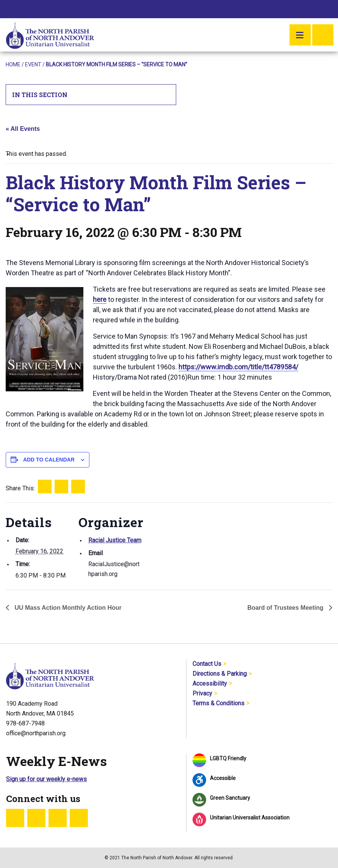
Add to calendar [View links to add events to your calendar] (49, 460)
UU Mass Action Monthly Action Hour (67, 608)
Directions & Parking (220, 674)
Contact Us (207, 664)
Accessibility (210, 684)
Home (13, 64)
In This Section (91, 95)
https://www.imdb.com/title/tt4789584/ (238, 367)
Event (33, 64)
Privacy (202, 693)
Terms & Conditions (218, 703)
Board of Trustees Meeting (286, 608)
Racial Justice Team (115, 540)
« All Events (23, 129)
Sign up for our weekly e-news (46, 779)
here (100, 299)
